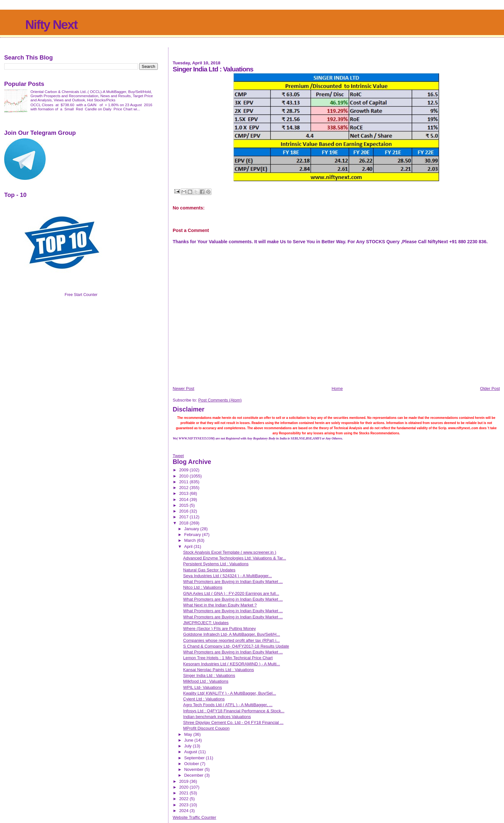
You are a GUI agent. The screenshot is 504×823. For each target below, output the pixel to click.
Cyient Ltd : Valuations (204, 699)
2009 (184, 470)
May (189, 734)
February (193, 535)
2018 (184, 523)
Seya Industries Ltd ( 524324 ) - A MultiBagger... (228, 576)
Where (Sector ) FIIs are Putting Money (220, 629)
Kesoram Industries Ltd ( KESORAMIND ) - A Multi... (232, 664)
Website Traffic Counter (194, 817)
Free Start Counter (81, 295)
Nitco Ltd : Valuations (203, 587)
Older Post (490, 388)
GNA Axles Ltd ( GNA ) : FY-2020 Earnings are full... (231, 593)
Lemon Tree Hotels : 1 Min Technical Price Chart (228, 658)
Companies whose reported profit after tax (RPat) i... (232, 640)
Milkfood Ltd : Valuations (206, 681)
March (191, 540)
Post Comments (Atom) (220, 400)
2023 (184, 805)
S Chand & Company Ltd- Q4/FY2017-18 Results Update (236, 646)
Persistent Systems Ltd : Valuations (216, 564)
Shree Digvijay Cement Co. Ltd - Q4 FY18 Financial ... (233, 722)
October (192, 764)
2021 (184, 793)
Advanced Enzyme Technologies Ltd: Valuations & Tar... (235, 558)
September (195, 758)
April (189, 546)
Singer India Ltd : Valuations (209, 675)
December (194, 775)
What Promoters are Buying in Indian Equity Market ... (233, 582)
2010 (184, 476)
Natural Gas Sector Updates (209, 570)
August (191, 752)
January (192, 529)
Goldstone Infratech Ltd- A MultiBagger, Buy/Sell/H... (232, 634)
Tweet (178, 456)
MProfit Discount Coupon (207, 728)
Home (337, 388)
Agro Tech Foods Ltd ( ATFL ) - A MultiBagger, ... (228, 705)
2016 (184, 511)
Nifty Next (51, 25)
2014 (184, 499)
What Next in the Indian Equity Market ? (220, 605)
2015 (184, 505)
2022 (184, 799)
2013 (184, 493)
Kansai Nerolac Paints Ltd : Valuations (219, 670)
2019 (184, 781)
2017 (184, 517)
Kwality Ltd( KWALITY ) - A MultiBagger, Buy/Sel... (230, 693)
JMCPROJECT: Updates (206, 623)
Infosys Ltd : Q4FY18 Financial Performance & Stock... (234, 711)
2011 (184, 482)
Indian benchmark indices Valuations (217, 717)
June (189, 740)
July (189, 746)
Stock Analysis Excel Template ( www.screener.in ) (230, 552)
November (194, 769)
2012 (184, 488)
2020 (184, 787)
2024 (184, 811)
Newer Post (183, 388)
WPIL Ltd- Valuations (203, 687)
